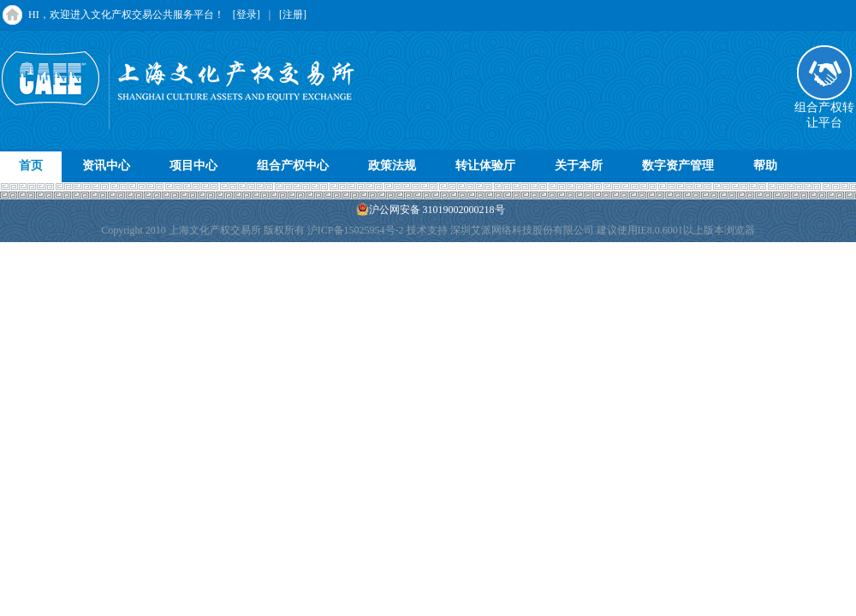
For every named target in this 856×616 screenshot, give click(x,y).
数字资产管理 (678, 166)
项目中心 (193, 166)
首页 (31, 166)
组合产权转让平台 (824, 110)
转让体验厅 (485, 166)
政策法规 (392, 166)
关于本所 (579, 166)
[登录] (247, 15)
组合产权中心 (293, 166)
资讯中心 (106, 166)
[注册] (293, 15)
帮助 (765, 166)
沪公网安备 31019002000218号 (431, 209)
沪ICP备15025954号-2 (356, 230)
